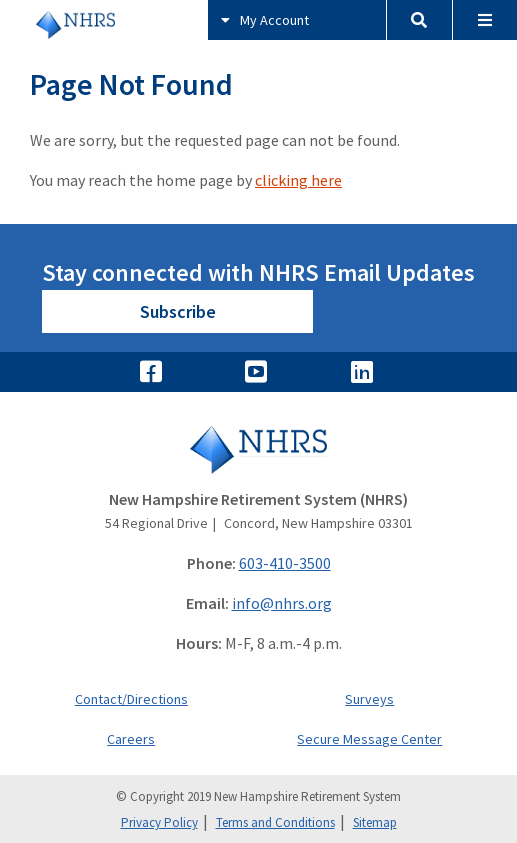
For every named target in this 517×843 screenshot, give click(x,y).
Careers (131, 739)
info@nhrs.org (282, 603)
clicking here (298, 180)
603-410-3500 (285, 563)
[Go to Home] (258, 449)
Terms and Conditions (275, 822)
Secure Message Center (369, 739)
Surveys (369, 699)
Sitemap (375, 822)
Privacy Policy (159, 822)
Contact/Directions (131, 699)
